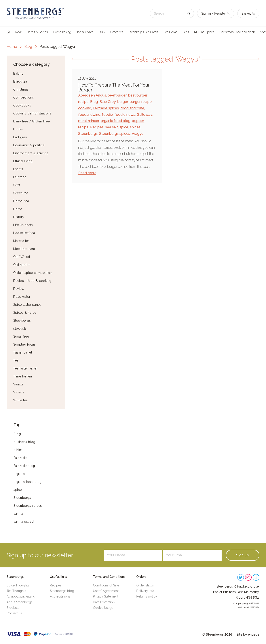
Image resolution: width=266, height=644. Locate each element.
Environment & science (31, 153)
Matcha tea (21, 241)
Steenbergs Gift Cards (143, 32)
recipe (83, 127)
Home (12, 47)
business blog (24, 442)
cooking (85, 108)
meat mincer (89, 121)
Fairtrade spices (106, 108)
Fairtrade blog (24, 466)
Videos (19, 392)
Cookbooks (22, 105)
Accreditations (60, 596)
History (19, 217)
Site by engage (248, 634)
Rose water (22, 297)
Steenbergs (22, 321)
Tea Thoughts (16, 591)
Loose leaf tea (24, 233)
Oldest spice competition (33, 273)
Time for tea (23, 376)
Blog (28, 47)
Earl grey (20, 137)
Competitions (24, 97)
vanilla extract (24, 522)
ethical (19, 450)
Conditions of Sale (106, 585)
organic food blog (28, 482)
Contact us (14, 613)
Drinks (18, 129)
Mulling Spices (204, 32)
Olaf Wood (22, 257)
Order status (145, 585)
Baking (18, 73)
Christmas (21, 89)
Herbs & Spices (37, 32)
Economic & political (29, 145)
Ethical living (23, 161)
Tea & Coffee (85, 32)
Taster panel (23, 352)
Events (18, 169)
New (18, 32)
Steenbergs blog (62, 591)
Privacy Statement (106, 596)
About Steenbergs (20, 602)
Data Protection (104, 602)
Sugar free (21, 337)
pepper (138, 121)
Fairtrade (20, 177)
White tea (21, 400)
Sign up (243, 555)
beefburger (117, 95)
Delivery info (145, 591)
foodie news (125, 115)
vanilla (18, 514)
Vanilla (18, 384)
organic (19, 474)
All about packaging (21, 596)
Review (19, 289)
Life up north (23, 225)
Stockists (13, 608)
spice (18, 490)
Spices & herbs (25, 313)
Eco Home (170, 32)
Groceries (117, 32)
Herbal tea (21, 201)
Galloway (144, 115)
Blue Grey (108, 102)
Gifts (186, 32)
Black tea (20, 81)
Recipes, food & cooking (32, 281)
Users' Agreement (106, 591)
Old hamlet (22, 265)
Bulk (102, 32)
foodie (107, 115)
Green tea (21, 193)
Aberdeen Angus (92, 95)
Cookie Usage (103, 608)
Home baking (62, 32)
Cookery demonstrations (32, 113)
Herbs (18, 209)
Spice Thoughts (18, 585)
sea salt (112, 127)
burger (123, 102)
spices (135, 127)
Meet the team (24, 249)
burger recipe (141, 102)
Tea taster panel (25, 368)
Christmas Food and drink (237, 32)
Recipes (97, 127)
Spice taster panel (27, 305)
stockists (20, 329)
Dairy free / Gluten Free (31, 121)
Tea (16, 360)
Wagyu (138, 134)
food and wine (132, 108)
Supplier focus (24, 344)
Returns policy (147, 596)
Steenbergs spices (28, 506)
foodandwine (89, 115)
